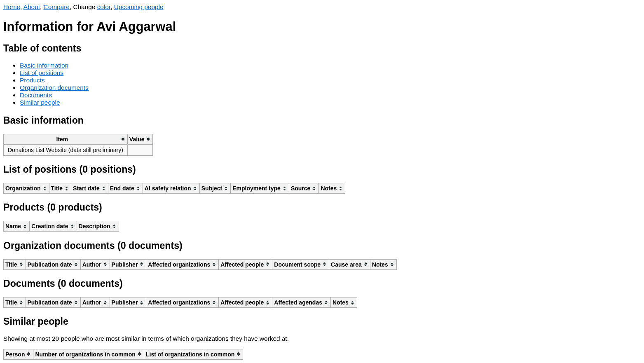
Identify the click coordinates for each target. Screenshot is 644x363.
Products (32, 80)
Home (12, 7)
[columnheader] (66, 139)
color (104, 7)
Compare (57, 7)
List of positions (42, 73)
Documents (36, 95)
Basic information (44, 65)
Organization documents (54, 88)
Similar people (40, 102)
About (32, 7)
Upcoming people (139, 7)
